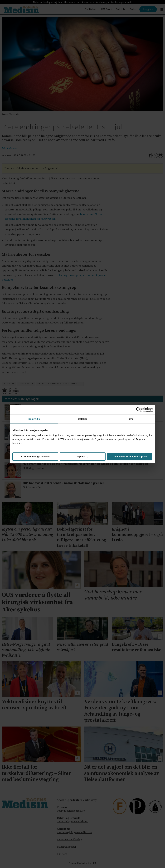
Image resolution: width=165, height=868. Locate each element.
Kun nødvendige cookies (35, 457)
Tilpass (83, 457)
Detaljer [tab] (82, 419)
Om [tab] (131, 419)
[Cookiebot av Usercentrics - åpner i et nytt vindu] (138, 410)
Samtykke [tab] (34, 419)
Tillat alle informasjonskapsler (130, 457)
